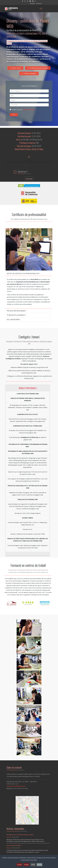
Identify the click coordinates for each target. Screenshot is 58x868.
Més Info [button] (39, 865)
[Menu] (41, 9)
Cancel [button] (33, 865)
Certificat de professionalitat (38, 69)
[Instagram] (27, 1)
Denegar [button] (26, 865)
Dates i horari (15, 69)
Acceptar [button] (20, 865)
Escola (9, 837)
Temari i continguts (29, 74)
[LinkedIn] (33, 1)
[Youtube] (30, 1)
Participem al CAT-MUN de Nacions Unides (20, 835)
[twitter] (25, 1)
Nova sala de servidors (14, 845)
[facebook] (23, 1)
